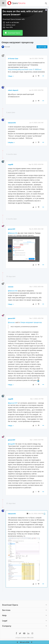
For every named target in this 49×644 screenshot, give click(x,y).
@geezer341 (13, 398)
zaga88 (10, 159)
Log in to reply (42, 42)
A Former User (13, 53)
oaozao (11, 282)
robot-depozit (13, 85)
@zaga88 (11, 439)
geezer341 (12, 224)
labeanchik (12, 118)
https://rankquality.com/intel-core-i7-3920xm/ (25, 64)
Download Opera (14, 28)
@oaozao (11, 317)
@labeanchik (13, 228)
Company (7, 621)
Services (6, 605)
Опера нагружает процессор (31, 317)
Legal (5, 615)
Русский (7, 42)
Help (4, 610)
